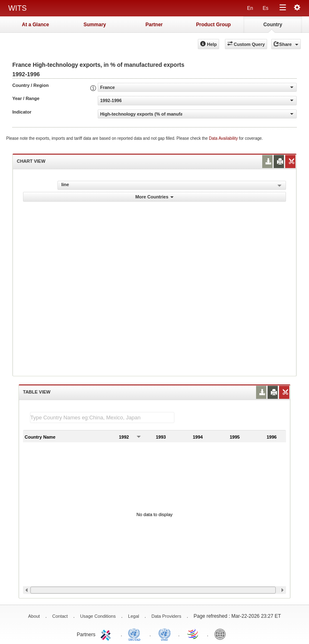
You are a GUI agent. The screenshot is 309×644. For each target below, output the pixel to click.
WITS (17, 8)
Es (266, 8)
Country (273, 25)
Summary (95, 25)
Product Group (214, 25)
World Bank (222, 634)
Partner (154, 25)
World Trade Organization (193, 634)
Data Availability (224, 138)
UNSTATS (165, 634)
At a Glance (35, 25)
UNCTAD (136, 634)
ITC (107, 634)
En (250, 8)
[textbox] (102, 418)
